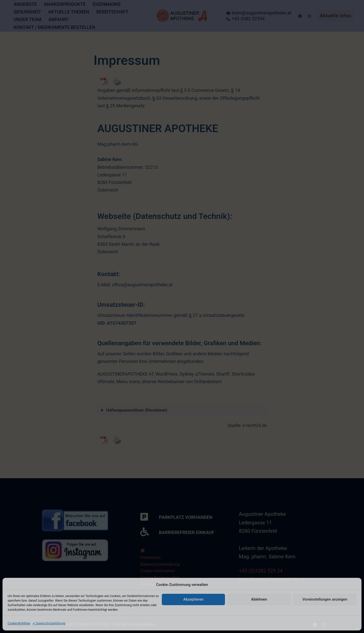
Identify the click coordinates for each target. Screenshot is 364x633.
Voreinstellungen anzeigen (325, 599)
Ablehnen (259, 599)
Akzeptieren (193, 599)
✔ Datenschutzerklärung (49, 623)
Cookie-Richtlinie (19, 623)
